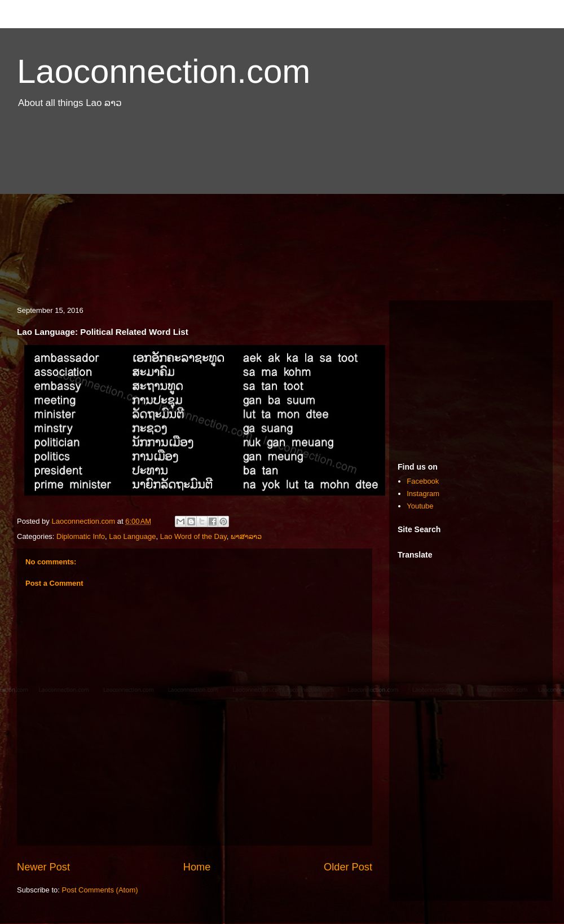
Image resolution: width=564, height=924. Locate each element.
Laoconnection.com (164, 71)
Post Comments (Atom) (100, 890)
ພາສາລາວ (246, 536)
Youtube (420, 506)
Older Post (348, 867)
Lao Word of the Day (193, 536)
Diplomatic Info (81, 536)
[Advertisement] (282, 210)
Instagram (423, 494)
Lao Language (132, 536)
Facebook (423, 481)
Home (197, 867)
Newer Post (43, 867)
